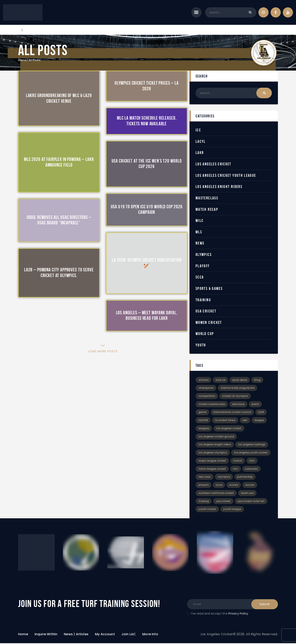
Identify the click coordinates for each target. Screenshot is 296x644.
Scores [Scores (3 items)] (234, 486)
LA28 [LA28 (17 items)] (261, 412)
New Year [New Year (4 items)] (205, 478)
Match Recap (207, 209)
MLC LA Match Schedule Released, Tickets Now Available (147, 121)
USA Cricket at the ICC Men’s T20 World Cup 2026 (147, 164)
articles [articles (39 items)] (203, 380)
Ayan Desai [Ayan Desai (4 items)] (240, 380)
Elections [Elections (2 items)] (238, 404)
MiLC (200, 220)
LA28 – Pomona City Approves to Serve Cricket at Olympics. (59, 273)
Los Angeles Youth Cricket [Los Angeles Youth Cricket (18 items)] (251, 453)
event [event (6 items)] (255, 404)
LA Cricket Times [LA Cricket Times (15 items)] (225, 421)
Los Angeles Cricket (214, 164)
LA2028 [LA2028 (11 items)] (203, 421)
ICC (198, 130)
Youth (201, 345)
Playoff (203, 266)
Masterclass (207, 198)
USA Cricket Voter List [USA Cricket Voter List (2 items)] (251, 502)
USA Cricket (206, 311)
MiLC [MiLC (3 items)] (252, 461)
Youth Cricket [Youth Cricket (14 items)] (207, 510)
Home (22, 60)
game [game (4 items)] (202, 412)
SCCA (200, 277)
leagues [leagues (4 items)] (204, 429)
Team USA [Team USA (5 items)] (247, 494)
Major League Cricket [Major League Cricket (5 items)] (212, 461)
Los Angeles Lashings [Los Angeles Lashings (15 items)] (252, 445)
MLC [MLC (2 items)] (236, 469)
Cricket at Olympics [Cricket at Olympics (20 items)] (235, 396)
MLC (199, 232)
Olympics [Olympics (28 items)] (224, 478)
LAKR (200, 153)
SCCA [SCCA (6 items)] (219, 486)
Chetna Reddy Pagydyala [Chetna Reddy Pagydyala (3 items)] (237, 388)
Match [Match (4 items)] (238, 461)
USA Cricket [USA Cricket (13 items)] (223, 502)
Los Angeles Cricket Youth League (226, 175)
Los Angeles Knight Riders (219, 187)
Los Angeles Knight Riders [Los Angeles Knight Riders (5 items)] (215, 445)
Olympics (204, 254)
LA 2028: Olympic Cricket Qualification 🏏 (147, 263)
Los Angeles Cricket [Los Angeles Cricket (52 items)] (229, 429)
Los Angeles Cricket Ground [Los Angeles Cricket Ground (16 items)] (216, 437)
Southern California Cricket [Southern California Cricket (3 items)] (216, 494)
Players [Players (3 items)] (203, 486)
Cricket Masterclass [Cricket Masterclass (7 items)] (212, 404)
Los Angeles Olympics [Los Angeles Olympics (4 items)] (213, 453)
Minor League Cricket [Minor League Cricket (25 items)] (212, 469)
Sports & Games (209, 288)
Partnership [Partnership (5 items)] (245, 478)
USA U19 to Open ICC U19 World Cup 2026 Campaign (147, 210)
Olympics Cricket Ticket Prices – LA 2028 (147, 86)
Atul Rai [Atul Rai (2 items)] (220, 380)
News (200, 243)
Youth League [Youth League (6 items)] (232, 510)
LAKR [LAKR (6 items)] (245, 421)
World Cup (205, 334)
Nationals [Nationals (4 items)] (252, 469)
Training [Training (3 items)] (204, 502)
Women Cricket (209, 322)
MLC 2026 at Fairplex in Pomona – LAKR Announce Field (59, 162)
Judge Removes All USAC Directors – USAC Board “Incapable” (59, 220)
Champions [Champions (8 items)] (206, 388)
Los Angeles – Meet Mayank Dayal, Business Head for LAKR (147, 315)
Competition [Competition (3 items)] (207, 396)
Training (203, 300)
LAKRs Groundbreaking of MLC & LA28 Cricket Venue (59, 98)
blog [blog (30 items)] (257, 380)
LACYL (201, 141)
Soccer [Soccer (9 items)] (250, 486)
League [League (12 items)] (259, 421)
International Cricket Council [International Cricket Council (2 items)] (232, 412)
